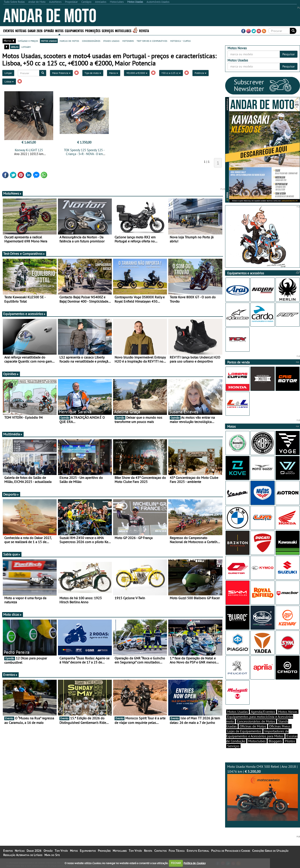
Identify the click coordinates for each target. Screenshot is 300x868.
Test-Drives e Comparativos (24, 254)
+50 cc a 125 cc (171, 73)
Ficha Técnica (177, 851)
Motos (59, 31)
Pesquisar (289, 54)
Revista (144, 31)
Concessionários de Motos (256, 721)
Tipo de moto (93, 73)
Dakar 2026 (35, 31)
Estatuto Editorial (198, 851)
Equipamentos (74, 31)
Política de (194, 863)
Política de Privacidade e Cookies (231, 851)
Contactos (160, 851)
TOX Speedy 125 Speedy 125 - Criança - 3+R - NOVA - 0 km (84, 152)
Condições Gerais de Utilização (270, 851)
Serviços (108, 31)
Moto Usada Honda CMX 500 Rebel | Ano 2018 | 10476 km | (263, 793)
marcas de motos (69, 41)
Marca (114, 73)
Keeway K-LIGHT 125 (29, 150)
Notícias (21, 31)
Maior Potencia (61, 73)
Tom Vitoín (61, 851)
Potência (201, 73)
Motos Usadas (238, 712)
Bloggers (275, 741)
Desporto (11, 494)
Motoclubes (123, 31)
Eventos (9, 31)
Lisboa (9, 81)
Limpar (8, 73)
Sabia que (12, 554)
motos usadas (49, 41)
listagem (26, 47)
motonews (128, 41)
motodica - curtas (180, 41)
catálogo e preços (28, 41)
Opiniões (11, 374)
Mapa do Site (52, 855)
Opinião (49, 31)
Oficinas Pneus (280, 726)
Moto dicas (13, 614)
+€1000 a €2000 (137, 73)
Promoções (93, 31)
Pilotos (290, 741)
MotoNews (12, 193)
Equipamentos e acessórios (24, 314)
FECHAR (176, 863)
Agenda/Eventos (263, 712)
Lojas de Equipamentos (244, 731)
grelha (15, 47)
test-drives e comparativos (152, 41)
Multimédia (13, 434)
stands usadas (111, 41)
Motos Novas (288, 712)
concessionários (91, 41)
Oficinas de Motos (253, 726)
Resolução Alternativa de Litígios (23, 855)
